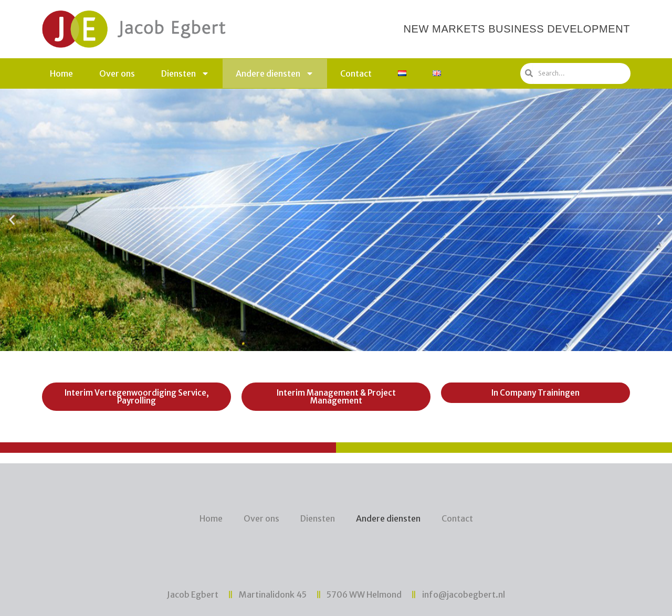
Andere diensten (275, 73)
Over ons (117, 73)
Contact (356, 73)
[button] (317, 343)
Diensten (185, 73)
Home (61, 73)
